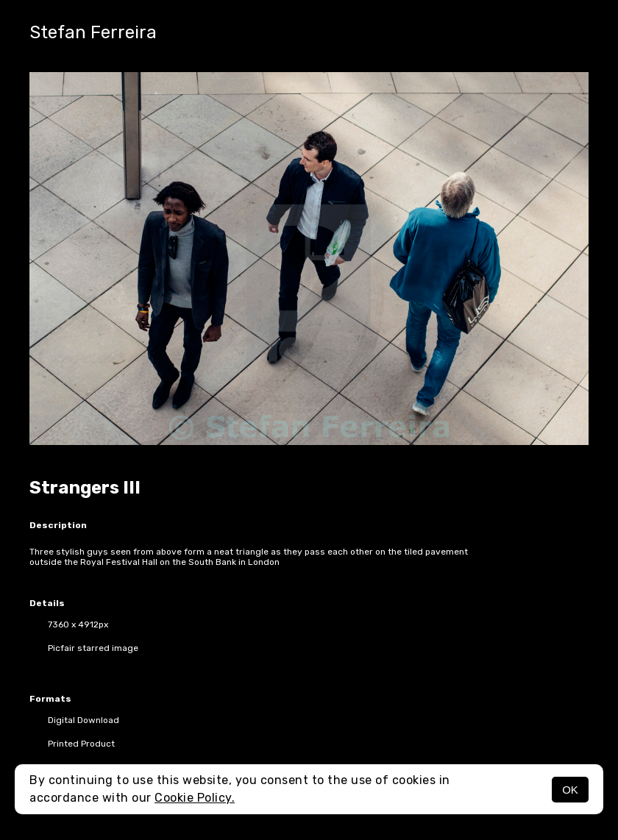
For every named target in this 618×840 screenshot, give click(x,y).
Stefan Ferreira (93, 32)
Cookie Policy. (195, 798)
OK (570, 790)
